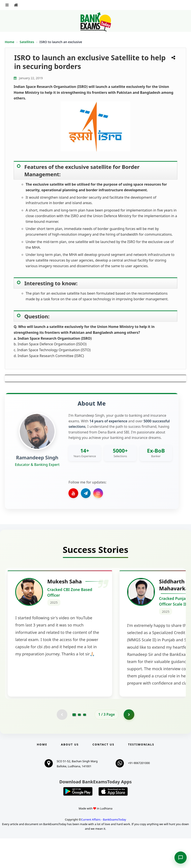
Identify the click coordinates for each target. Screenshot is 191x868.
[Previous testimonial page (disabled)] (62, 744)
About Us (70, 774)
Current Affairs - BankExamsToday (104, 849)
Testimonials (141, 774)
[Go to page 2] (79, 744)
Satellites (27, 42)
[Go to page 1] (74, 744)
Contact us (103, 774)
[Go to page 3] (85, 744)
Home (10, 42)
